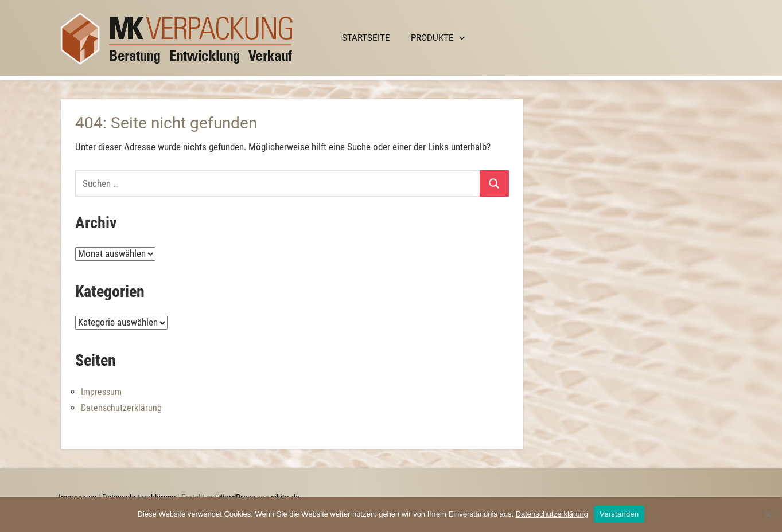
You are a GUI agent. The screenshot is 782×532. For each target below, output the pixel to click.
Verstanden (619, 514)
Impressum (101, 392)
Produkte (438, 38)
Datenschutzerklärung (121, 408)
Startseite (366, 38)
